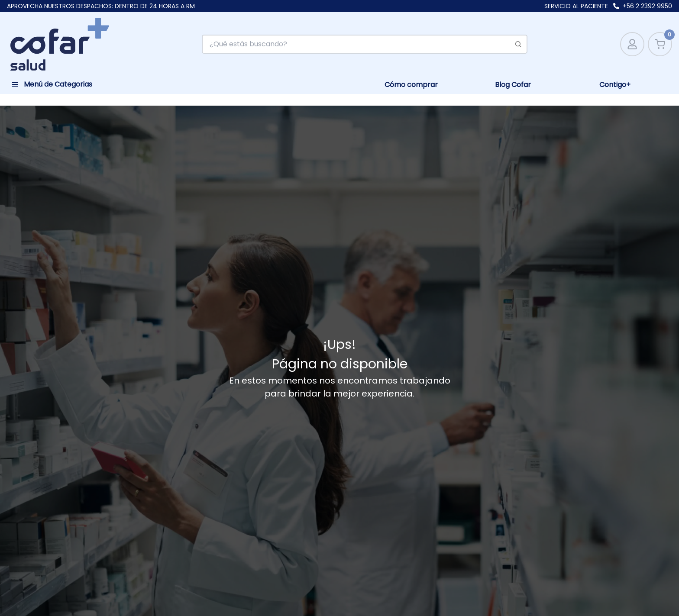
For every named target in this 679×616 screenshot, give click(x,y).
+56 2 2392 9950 (647, 6)
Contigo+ (615, 85)
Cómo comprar (411, 85)
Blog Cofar (513, 85)
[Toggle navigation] (52, 83)
